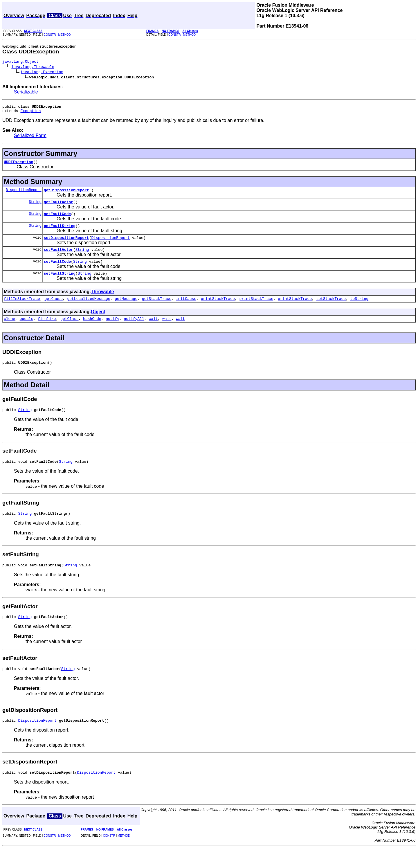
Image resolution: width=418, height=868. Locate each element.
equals (27, 331)
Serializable (26, 93)
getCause (53, 310)
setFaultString (60, 284)
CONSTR (50, 35)
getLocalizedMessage (89, 310)
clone (9, 331)
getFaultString (60, 233)
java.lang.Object (20, 62)
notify (112, 331)
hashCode (92, 331)
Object (98, 323)
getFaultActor (58, 207)
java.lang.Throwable (33, 67)
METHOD (65, 35)
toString (359, 310)
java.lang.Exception (42, 73)
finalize (47, 331)
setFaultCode (57, 271)
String (35, 207)
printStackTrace (218, 310)
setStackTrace (331, 310)
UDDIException (18, 165)
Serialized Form (30, 138)
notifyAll (134, 331)
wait (153, 331)
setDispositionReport (66, 245)
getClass (69, 331)
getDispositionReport (66, 194)
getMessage (126, 310)
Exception (30, 113)
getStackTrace (157, 310)
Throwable (102, 302)
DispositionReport (24, 194)
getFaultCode (57, 220)
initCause (186, 310)
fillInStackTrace (22, 310)
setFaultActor (58, 258)
